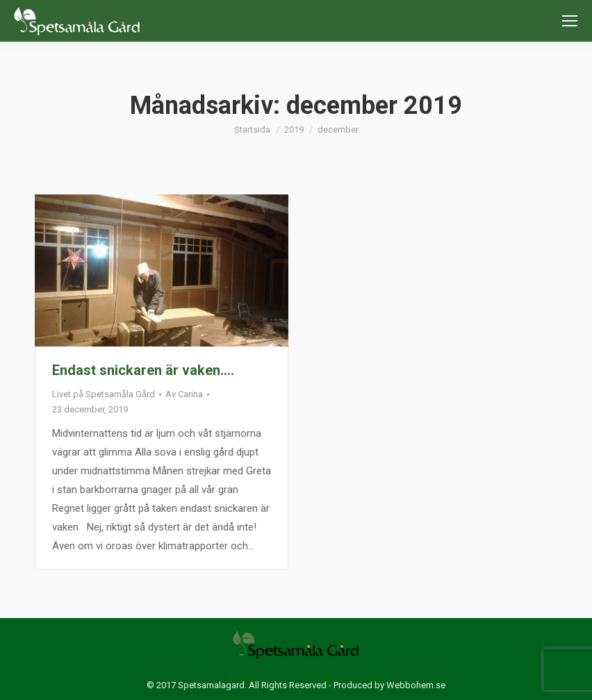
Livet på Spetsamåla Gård (104, 394)
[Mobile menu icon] (570, 21)
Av (184, 394)
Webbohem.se (416, 685)
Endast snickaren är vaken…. (143, 370)
